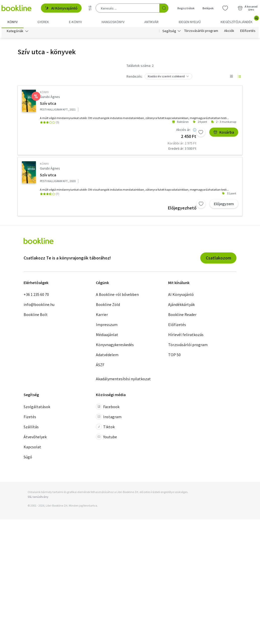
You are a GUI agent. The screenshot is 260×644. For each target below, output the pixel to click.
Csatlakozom (218, 259)
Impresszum (107, 326)
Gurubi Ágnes (50, 98)
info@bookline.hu (39, 306)
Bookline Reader (182, 316)
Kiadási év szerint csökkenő (166, 77)
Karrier (102, 316)
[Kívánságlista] (225, 8)
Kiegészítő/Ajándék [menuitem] (240, 20)
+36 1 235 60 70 (36, 296)
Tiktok (105, 428)
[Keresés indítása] (164, 8)
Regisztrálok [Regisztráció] (186, 8)
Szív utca (48, 105)
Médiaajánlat (107, 336)
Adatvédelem (107, 356)
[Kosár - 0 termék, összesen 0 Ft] (248, 8)
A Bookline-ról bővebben (117, 296)
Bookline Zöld (108, 306)
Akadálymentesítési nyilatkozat (123, 380)
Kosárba (224, 134)
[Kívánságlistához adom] (201, 134)
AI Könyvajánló (61, 8)
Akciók (229, 32)
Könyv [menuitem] (13, 22)
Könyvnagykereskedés (115, 346)
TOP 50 (174, 356)
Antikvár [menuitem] (151, 22)
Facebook (108, 408)
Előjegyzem (224, 205)
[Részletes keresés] (90, 8)
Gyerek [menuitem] (43, 22)
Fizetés (30, 418)
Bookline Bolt (36, 316)
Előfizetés (248, 32)
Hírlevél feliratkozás (186, 336)
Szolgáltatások (37, 408)
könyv (44, 93)
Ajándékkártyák (181, 306)
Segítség (169, 32)
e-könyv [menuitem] (75, 22)
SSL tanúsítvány (38, 498)
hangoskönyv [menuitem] (113, 22)
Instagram (109, 418)
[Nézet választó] (231, 78)
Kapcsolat (32, 448)
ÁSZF (100, 366)
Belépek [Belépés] (208, 8)
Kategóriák (15, 32)
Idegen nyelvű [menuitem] (190, 22)
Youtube (106, 438)
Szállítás (31, 428)
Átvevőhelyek (35, 438)
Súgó (28, 458)
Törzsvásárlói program (201, 32)
